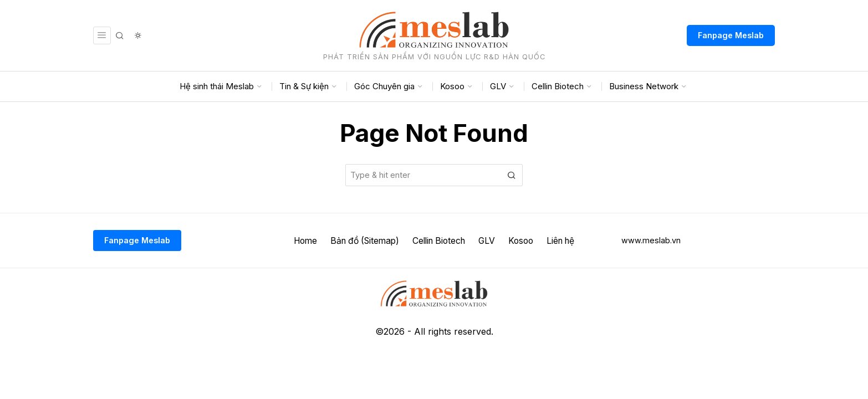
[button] (512, 175)
